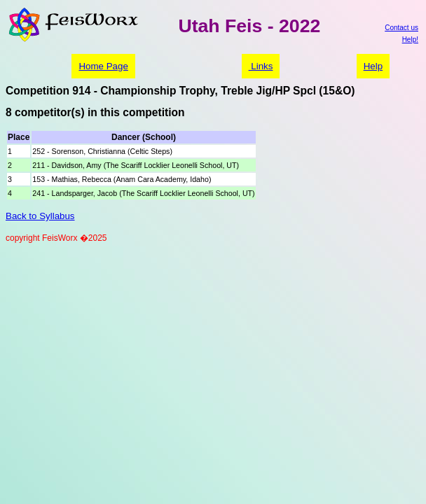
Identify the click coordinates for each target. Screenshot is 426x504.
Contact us (401, 28)
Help (373, 66)
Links (261, 66)
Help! (410, 40)
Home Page (103, 66)
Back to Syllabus (40, 216)
